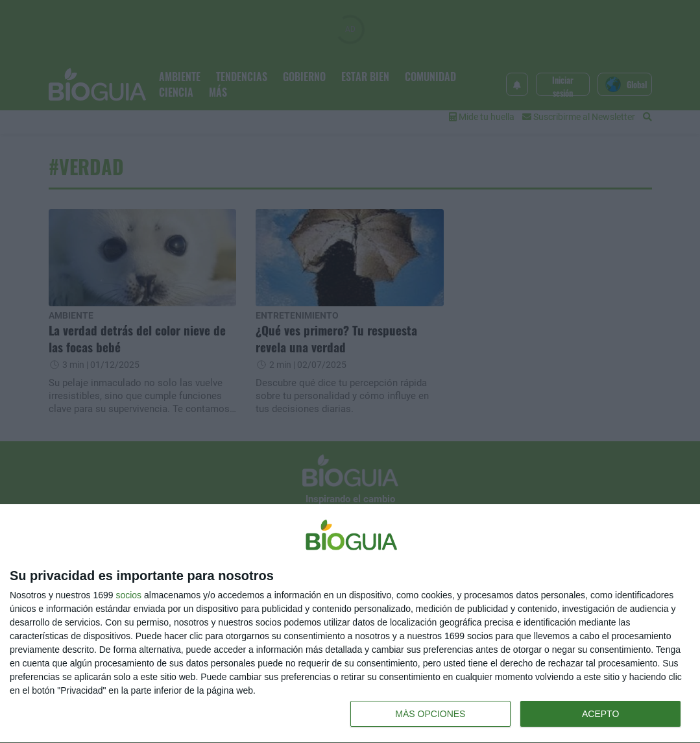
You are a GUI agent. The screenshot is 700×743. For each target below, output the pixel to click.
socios (128, 595)
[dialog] (350, 624)
